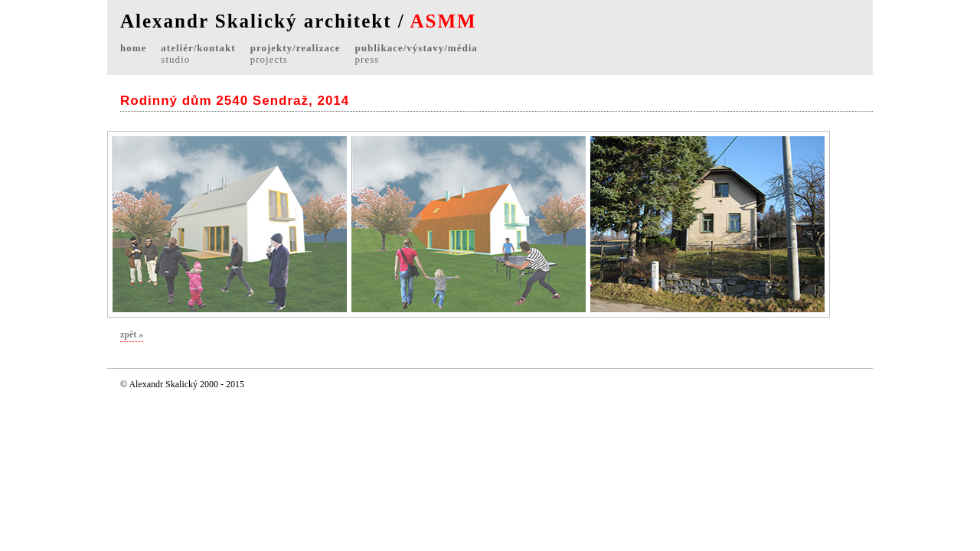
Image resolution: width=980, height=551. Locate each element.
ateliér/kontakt (198, 54)
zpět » (132, 334)
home (133, 48)
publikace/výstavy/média (416, 54)
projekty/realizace (296, 54)
